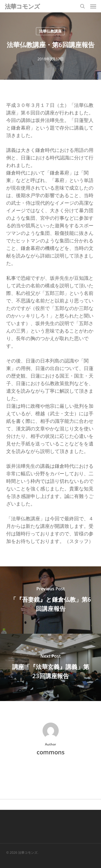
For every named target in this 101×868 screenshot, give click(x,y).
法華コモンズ (22, 6)
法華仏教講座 (50, 31)
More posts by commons (51, 770)
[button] (93, 6)
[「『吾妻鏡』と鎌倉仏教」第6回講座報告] (50, 600)
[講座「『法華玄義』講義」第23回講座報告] (50, 667)
